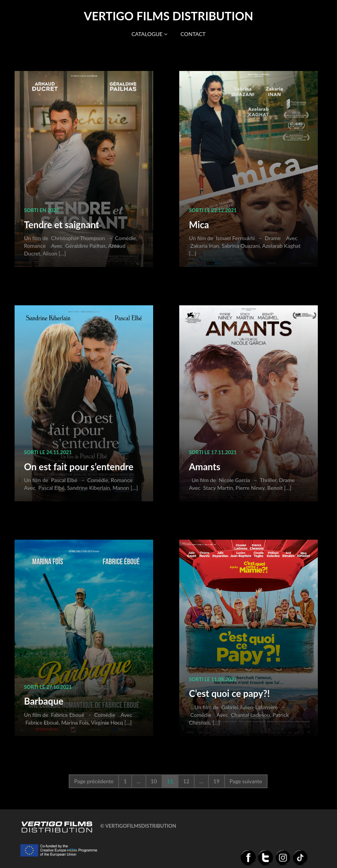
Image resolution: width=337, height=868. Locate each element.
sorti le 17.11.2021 (213, 452)
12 (186, 781)
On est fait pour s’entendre (79, 467)
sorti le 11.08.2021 (213, 679)
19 (216, 781)
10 (154, 781)
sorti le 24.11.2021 (48, 452)
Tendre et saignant (62, 225)
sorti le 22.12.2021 (213, 210)
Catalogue (149, 34)
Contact (193, 34)
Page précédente (94, 781)
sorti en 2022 (42, 210)
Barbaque (44, 701)
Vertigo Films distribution (168, 16)
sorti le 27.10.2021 (48, 687)
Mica (199, 225)
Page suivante (246, 781)
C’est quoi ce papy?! (229, 693)
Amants (205, 467)
